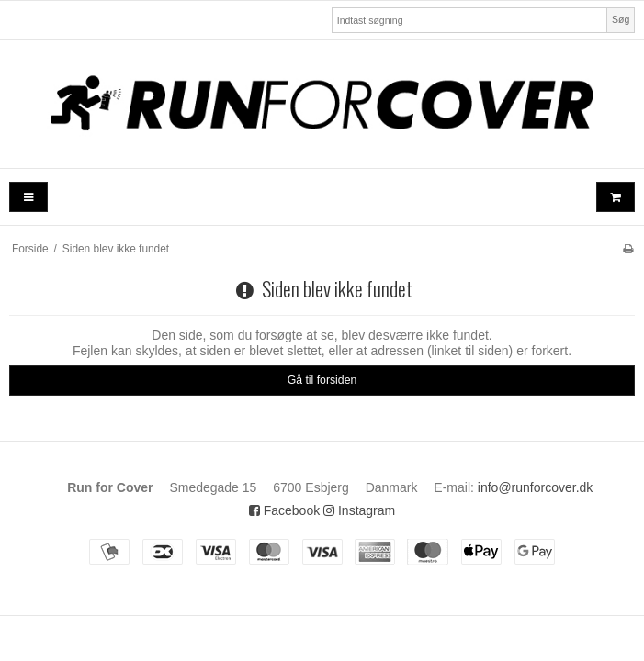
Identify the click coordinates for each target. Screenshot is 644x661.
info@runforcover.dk (536, 487)
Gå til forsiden (322, 380)
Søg (621, 19)
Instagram (359, 510)
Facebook (284, 510)
